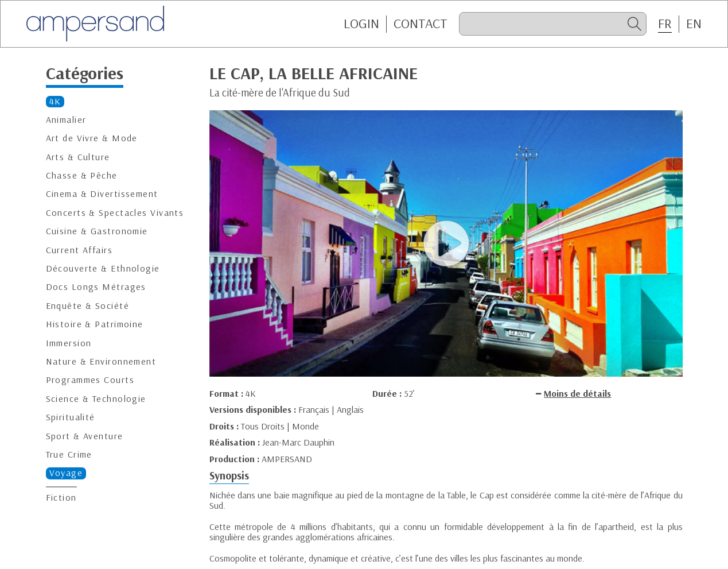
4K (55, 101)
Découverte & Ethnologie (103, 268)
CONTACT (421, 24)
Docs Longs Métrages (96, 287)
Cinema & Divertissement (102, 194)
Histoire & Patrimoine (95, 324)
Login (361, 24)
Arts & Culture (78, 157)
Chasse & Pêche (82, 175)
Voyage (66, 473)
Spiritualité (71, 417)
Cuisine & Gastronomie (97, 231)
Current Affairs (79, 250)
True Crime (69, 454)
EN (694, 24)
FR (665, 24)
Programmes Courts (90, 380)
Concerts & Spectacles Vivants (115, 213)
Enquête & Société (87, 306)
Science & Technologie (96, 399)
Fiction (61, 498)
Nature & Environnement (101, 361)
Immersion (69, 343)
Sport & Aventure (85, 436)
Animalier (66, 120)
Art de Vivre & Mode (92, 138)
